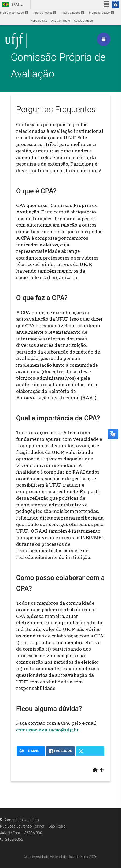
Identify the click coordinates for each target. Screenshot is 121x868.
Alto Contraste (61, 21)
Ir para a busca (72, 13)
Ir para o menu (44, 13)
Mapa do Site (38, 21)
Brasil (11, 4)
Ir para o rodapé (101, 13)
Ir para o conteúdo (14, 13)
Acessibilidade (83, 21)
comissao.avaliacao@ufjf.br (47, 730)
